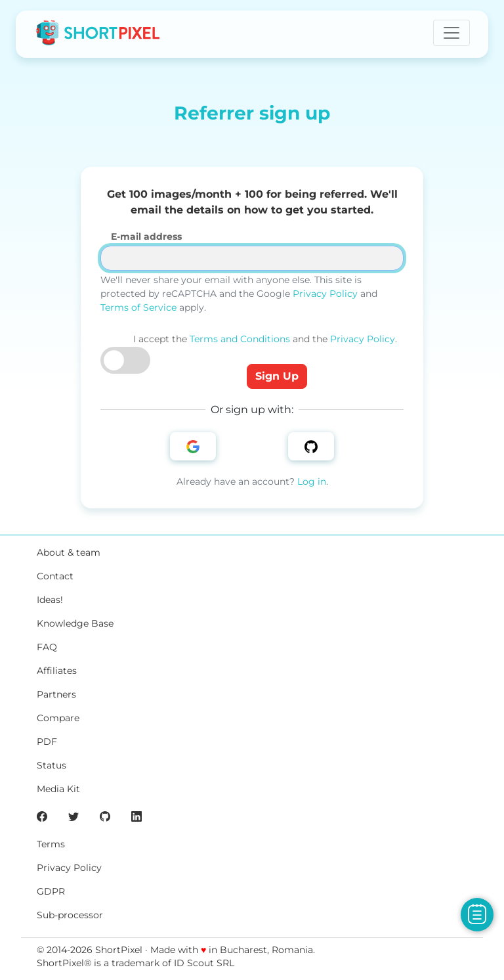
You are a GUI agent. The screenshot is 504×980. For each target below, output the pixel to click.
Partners (56, 694)
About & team (69, 552)
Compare (58, 718)
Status (52, 765)
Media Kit (58, 789)
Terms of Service (138, 307)
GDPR (51, 891)
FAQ (47, 647)
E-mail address (146, 236)
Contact (55, 576)
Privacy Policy (325, 294)
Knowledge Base (75, 623)
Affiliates (57, 671)
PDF (47, 742)
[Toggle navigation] (451, 33)
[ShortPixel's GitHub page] (105, 815)
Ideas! (50, 600)
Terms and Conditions (240, 339)
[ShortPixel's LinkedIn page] (136, 815)
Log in (312, 481)
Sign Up (277, 376)
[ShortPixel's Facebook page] (42, 815)
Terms (51, 844)
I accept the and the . (265, 339)
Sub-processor (70, 915)
